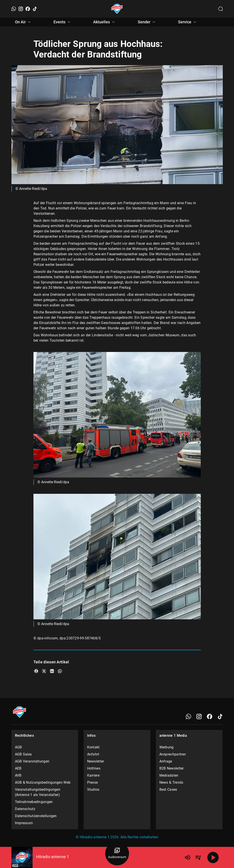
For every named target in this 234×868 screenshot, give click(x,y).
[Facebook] (28, 9)
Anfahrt (93, 754)
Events (63, 22)
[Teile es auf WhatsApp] (60, 671)
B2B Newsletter (172, 768)
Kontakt (93, 747)
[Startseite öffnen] (117, 9)
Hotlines (94, 768)
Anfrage (166, 761)
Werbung (167, 747)
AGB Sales (23, 754)
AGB (18, 747)
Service (188, 22)
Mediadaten (169, 775)
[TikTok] (35, 9)
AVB (18, 775)
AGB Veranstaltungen (32, 761)
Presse (93, 782)
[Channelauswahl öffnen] (221, 9)
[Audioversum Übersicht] (117, 853)
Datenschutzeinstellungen (36, 816)
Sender (147, 22)
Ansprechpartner (173, 754)
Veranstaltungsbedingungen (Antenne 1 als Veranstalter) (38, 792)
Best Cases (168, 789)
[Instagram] (21, 9)
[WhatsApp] (14, 9)
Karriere (93, 775)
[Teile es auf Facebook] (36, 671)
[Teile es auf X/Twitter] (44, 671)
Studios (93, 789)
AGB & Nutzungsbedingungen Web (43, 782)
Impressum (24, 823)
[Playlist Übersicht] (198, 857)
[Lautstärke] (188, 857)
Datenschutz (25, 809)
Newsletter (96, 761)
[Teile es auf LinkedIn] (52, 671)
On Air (23, 22)
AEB (18, 768)
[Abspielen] (213, 857)
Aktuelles (105, 22)
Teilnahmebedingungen (34, 802)
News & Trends (171, 782)
